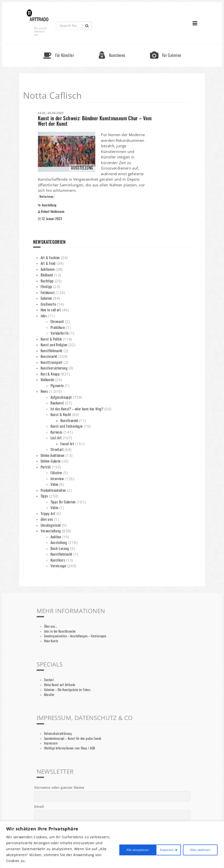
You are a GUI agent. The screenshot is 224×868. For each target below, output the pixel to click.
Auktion (56, 537)
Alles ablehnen (155, 849)
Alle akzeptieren (197, 849)
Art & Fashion (50, 257)
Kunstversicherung (54, 368)
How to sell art (51, 310)
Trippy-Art (48, 513)
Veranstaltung (51, 531)
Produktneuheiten (53, 490)
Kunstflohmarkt (52, 350)
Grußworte (48, 304)
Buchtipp (47, 281)
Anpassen (118, 849)
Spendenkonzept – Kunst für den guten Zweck (73, 738)
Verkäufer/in (60, 333)
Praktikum (58, 327)
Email (39, 806)
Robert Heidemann (53, 211)
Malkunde (47, 379)
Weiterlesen (46, 196)
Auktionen (48, 269)
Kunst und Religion (54, 345)
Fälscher (56, 472)
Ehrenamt (57, 321)
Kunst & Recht (61, 414)
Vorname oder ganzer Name (59, 787)
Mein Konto (51, 641)
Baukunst (57, 403)
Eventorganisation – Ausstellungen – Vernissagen (75, 636)
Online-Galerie (51, 461)
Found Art (67, 444)
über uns (47, 519)
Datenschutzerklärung (58, 733)
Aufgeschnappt (61, 397)
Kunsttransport (52, 362)
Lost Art (56, 438)
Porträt (46, 467)
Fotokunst (48, 292)
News (44, 391)
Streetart (57, 449)
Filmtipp (46, 286)
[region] (112, 845)
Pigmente (57, 385)
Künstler (49, 695)
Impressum (51, 743)
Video (54, 484)
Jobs (44, 316)
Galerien (46, 298)
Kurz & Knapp (50, 374)
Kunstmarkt (49, 356)
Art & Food (48, 263)
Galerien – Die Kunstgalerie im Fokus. (68, 690)
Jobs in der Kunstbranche (60, 631)
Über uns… (50, 626)
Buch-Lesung (60, 548)
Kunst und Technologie (67, 426)
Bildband (47, 275)
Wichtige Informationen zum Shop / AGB (70, 748)
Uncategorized (51, 525)
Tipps (44, 496)
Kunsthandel (69, 420)
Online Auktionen (53, 455)
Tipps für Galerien (63, 502)
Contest (49, 680)
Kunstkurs (58, 560)
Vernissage (58, 566)
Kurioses (57, 432)
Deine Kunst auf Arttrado (60, 685)
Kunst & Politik (51, 339)
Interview (57, 478)
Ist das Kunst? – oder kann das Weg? (77, 409)
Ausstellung (49, 205)
